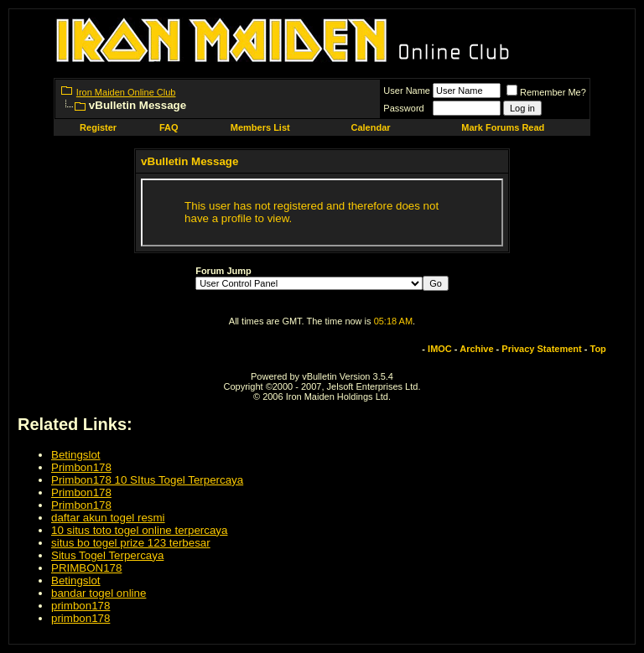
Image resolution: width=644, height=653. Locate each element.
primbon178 (80, 606)
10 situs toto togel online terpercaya (139, 530)
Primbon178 (81, 467)
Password (403, 108)
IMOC (440, 349)
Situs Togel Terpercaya (107, 555)
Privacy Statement (541, 349)
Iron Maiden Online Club (126, 92)
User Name (407, 91)
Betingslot (76, 455)
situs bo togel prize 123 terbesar (131, 543)
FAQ (169, 127)
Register (98, 127)
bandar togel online (99, 593)
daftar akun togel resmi (108, 518)
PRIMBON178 (86, 568)
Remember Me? (546, 92)
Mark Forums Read (503, 127)
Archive (476, 349)
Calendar (370, 127)
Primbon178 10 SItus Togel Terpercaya (147, 480)
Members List (260, 127)
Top (598, 349)
